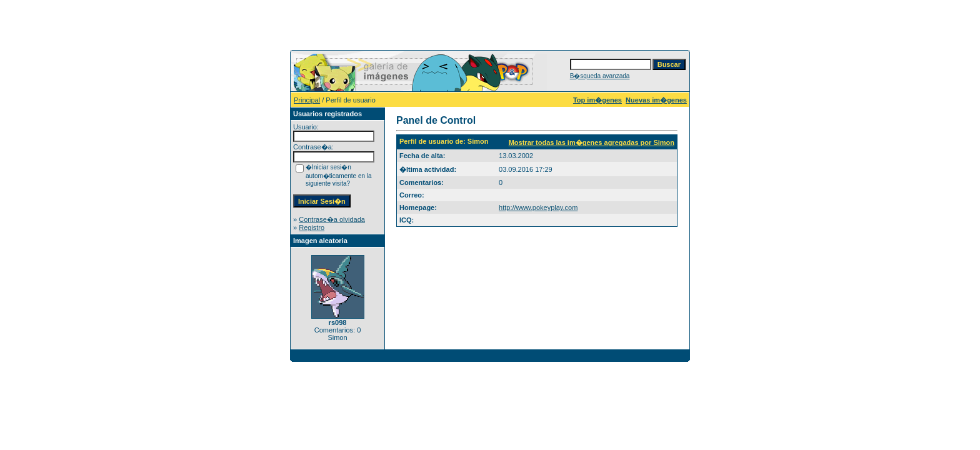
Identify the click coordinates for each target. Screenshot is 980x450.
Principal (307, 100)
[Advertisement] (490, 24)
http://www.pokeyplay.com (538, 207)
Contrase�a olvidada (332, 219)
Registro (312, 227)
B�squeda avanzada (600, 76)
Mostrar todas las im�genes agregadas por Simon (592, 142)
